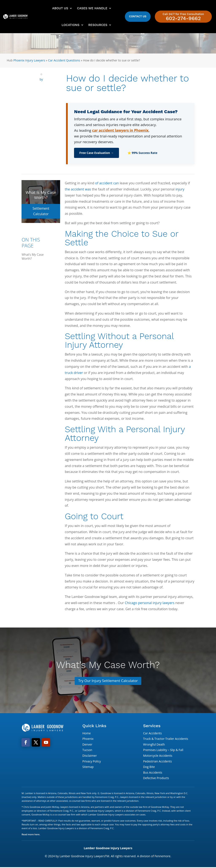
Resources (98, 25)
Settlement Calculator (41, 208)
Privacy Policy (91, 762)
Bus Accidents (153, 773)
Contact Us (138, 16)
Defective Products (156, 779)
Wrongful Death (154, 745)
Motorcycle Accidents (158, 756)
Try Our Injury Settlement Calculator (108, 681)
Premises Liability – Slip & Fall (163, 751)
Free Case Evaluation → (97, 153)
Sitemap (88, 767)
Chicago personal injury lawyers (149, 603)
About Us (60, 8)
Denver (87, 745)
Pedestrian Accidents (158, 762)
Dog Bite (149, 767)
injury (180, 189)
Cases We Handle (92, 8)
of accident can (107, 183)
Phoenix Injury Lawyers (29, 60)
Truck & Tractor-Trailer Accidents (166, 739)
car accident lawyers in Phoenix (120, 130)
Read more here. (31, 835)
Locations (70, 25)
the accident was (78, 189)
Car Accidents (153, 734)
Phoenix (88, 739)
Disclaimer (89, 756)
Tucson (87, 751)
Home (86, 734)
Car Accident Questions (64, 60)
